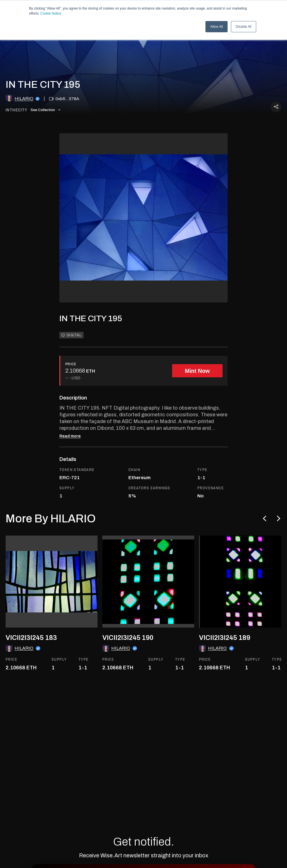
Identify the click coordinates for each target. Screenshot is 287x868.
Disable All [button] (244, 27)
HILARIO (24, 99)
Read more (70, 436)
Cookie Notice (51, 13)
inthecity (17, 110)
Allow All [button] (217, 27)
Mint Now (197, 371)
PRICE (71, 364)
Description (73, 398)
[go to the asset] (52, 582)
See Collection (45, 110)
